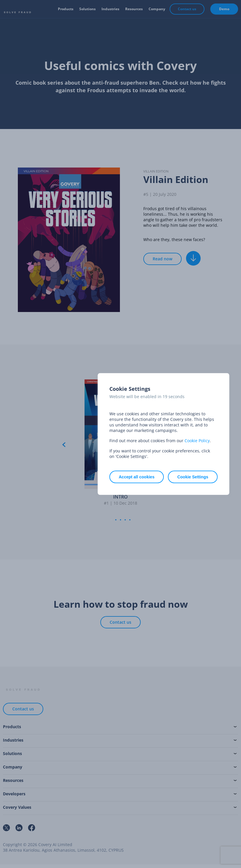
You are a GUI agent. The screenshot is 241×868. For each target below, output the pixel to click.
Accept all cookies (137, 477)
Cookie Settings (193, 477)
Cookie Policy (197, 441)
